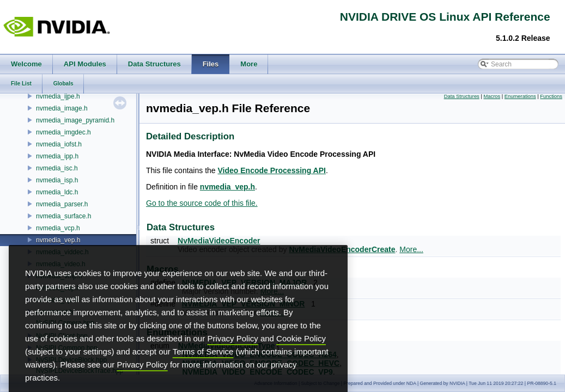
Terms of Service (203, 367)
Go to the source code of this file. (202, 203)
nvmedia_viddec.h (62, 252)
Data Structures (462, 96)
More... (411, 249)
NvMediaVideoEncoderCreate (342, 249)
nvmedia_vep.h (58, 240)
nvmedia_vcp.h (58, 228)
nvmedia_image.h (62, 108)
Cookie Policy (301, 354)
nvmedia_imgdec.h (63, 132)
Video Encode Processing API (272, 170)
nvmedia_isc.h (57, 168)
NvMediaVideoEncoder (219, 241)
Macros (492, 96)
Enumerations (520, 96)
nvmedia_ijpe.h (58, 96)
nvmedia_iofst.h (59, 144)
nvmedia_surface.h (63, 216)
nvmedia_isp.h (57, 180)
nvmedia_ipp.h (57, 156)
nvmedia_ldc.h (57, 192)
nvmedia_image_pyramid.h (75, 120)
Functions (551, 96)
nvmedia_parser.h (62, 204)
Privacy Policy (232, 354)
